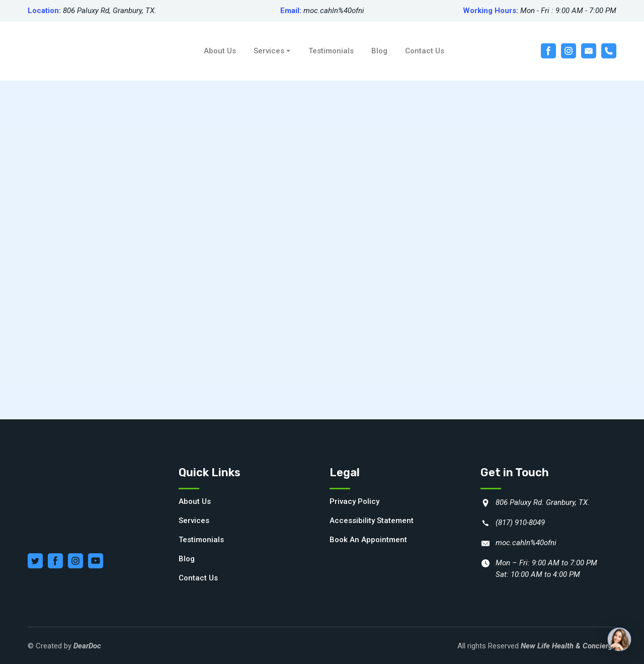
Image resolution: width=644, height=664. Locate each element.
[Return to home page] (80, 51)
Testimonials (331, 51)
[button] (548, 51)
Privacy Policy (354, 501)
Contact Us (425, 51)
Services (269, 51)
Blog (379, 51)
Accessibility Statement (372, 521)
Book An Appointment (368, 540)
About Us (220, 51)
